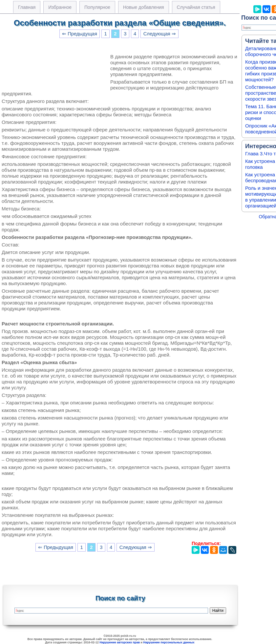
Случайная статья (196, 7)
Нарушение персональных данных (169, 642)
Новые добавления (144, 7)
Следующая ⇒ (160, 34)
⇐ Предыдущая (80, 34)
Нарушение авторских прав (120, 642)
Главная (27, 7)
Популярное (97, 7)
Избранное (60, 7)
